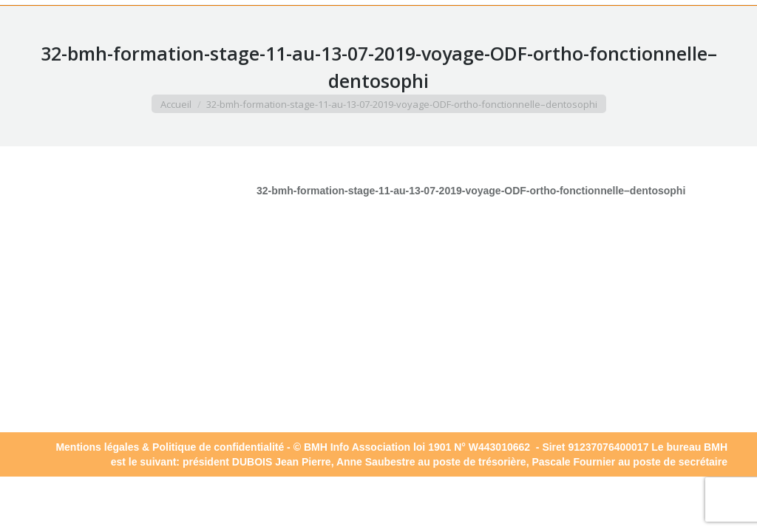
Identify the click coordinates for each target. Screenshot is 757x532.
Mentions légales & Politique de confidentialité (170, 447)
